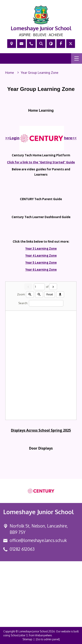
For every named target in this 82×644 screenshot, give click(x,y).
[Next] (53, 287)
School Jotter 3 (19, 635)
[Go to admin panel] (48, 639)
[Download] (60, 295)
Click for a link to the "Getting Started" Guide (41, 162)
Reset (50, 294)
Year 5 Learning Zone (41, 263)
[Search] (46, 303)
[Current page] (39, 287)
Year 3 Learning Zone (41, 249)
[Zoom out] (39, 295)
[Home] (10, 73)
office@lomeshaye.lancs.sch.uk (38, 540)
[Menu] (77, 58)
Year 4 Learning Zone (41, 256)
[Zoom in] (30, 295)
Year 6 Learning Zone (41, 270)
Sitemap (27, 639)
